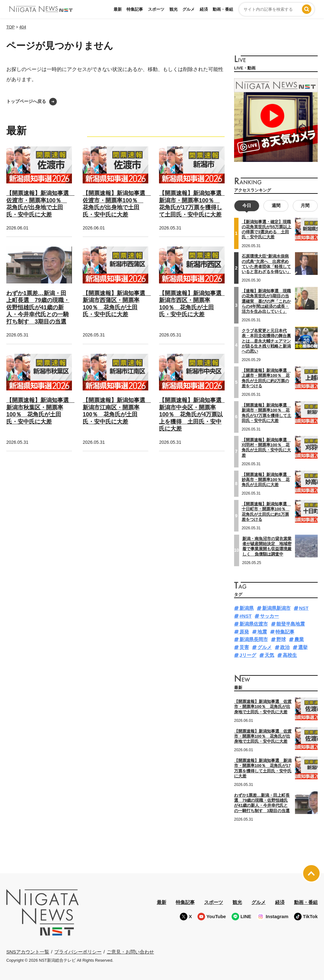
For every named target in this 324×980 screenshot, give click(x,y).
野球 (281, 639)
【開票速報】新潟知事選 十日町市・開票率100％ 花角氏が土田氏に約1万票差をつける (266, 512)
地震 (262, 632)
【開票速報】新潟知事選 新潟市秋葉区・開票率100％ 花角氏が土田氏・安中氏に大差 (40, 411)
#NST (245, 616)
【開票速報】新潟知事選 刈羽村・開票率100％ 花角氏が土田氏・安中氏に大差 (266, 448)
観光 (174, 9)
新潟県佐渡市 (254, 624)
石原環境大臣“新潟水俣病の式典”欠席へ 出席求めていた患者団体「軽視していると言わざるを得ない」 (266, 264)
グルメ (189, 9)
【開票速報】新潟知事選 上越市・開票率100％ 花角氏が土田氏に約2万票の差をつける (266, 378)
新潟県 (247, 608)
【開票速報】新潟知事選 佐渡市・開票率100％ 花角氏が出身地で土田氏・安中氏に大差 (263, 707)
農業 (299, 639)
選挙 (303, 647)
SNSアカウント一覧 (28, 952)
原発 (244, 632)
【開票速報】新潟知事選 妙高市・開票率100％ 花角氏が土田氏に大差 (266, 480)
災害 (244, 647)
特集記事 (135, 9)
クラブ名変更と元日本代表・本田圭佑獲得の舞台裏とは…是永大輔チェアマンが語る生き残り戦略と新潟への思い (266, 341)
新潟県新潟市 (276, 608)
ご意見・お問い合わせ (130, 952)
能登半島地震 (291, 624)
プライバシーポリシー (78, 952)
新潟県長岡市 (254, 639)
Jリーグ (248, 655)
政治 (285, 647)
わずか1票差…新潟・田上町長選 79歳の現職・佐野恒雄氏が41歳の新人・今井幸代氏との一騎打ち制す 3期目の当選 (38, 307)
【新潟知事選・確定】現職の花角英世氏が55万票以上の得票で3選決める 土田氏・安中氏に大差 (266, 229)
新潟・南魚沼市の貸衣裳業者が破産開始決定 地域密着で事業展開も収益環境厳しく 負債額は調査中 (267, 546)
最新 (118, 9)
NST (304, 608)
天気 (269, 655)
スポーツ (156, 9)
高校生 (290, 655)
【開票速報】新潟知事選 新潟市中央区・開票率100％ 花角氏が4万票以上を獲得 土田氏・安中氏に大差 (193, 414)
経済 (204, 9)
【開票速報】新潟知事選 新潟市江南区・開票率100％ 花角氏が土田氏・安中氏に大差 (117, 411)
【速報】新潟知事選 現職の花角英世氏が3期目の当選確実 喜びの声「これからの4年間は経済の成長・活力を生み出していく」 (266, 301)
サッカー (269, 616)
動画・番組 (223, 9)
